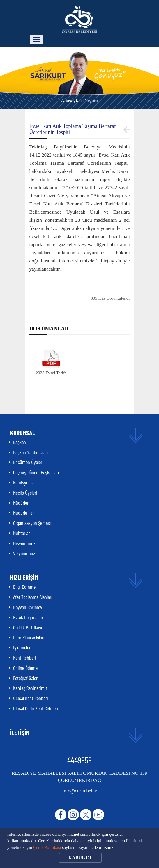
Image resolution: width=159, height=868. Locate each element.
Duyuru (91, 101)
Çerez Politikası (47, 847)
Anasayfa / (71, 101)
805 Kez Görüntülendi (110, 298)
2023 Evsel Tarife (51, 373)
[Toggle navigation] (37, 40)
